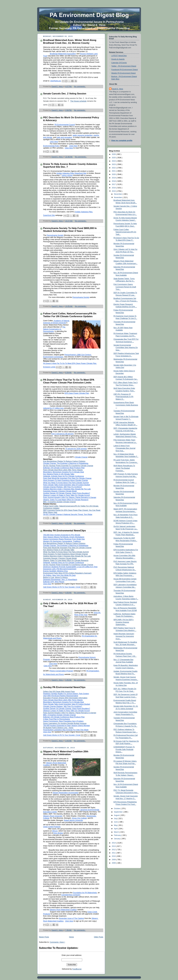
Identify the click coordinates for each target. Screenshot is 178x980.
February (118, 835)
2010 (114, 856)
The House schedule (78, 101)
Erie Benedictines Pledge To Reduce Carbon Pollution (64, 461)
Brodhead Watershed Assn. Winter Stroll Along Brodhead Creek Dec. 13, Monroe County (70, 42)
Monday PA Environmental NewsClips (65, 531)
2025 (114, 158)
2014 (114, 843)
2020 (114, 174)
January (117, 839)
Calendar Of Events (119, 63)
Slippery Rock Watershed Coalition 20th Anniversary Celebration (66, 753)
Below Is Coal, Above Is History (55, 577)
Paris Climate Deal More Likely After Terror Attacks (63, 470)
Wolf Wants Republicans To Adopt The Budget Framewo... (124, 468)
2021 (114, 171)
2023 (114, 164)
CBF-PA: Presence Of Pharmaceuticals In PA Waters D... (123, 397)
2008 (114, 863)
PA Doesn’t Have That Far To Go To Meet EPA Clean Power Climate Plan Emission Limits (69, 381)
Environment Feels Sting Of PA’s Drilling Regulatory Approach (67, 573)
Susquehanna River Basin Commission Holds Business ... (126, 405)
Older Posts (99, 937)
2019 (114, 178)
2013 (114, 846)
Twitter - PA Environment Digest (124, 66)
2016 (114, 188)
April (116, 829)
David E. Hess (118, 89)
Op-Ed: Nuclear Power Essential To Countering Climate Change (68, 466)
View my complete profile (122, 141)
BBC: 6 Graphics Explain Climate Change (60, 502)
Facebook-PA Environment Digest (125, 70)
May (116, 825)
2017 (114, 184)
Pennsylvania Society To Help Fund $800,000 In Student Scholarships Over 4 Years (70, 230)
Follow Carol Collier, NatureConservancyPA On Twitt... (125, 232)
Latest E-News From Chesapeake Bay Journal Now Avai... (124, 448)
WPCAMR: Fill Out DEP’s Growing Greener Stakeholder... (124, 622)
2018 (114, 181)
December (118, 194)
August (117, 815)
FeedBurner (77, 969)
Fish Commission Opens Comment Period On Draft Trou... (125, 287)
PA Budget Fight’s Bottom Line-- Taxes (58, 728)
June (116, 822)
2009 (114, 860)
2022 (114, 168)
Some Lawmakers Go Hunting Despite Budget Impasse (65, 723)
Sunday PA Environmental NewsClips (64, 687)
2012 (114, 850)
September (118, 812)
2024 (114, 161)
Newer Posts (44, 937)
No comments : (80, 86)
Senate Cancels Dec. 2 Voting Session (65, 94)
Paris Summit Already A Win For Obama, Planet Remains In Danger (70, 713)
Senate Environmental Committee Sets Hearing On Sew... (126, 348)
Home (71, 937)
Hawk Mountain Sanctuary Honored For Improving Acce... (124, 636)
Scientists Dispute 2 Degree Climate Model (60, 558)
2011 (114, 853)
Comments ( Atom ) (57, 942)
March (117, 832)
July (116, 819)
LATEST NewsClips (119, 56)
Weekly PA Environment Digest (124, 73)
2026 (114, 154)
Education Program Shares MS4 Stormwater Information (65, 698)
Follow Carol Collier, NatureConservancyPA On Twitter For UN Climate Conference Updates (70, 315)
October (117, 809)
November (118, 197)
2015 (114, 191)
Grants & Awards (118, 59)
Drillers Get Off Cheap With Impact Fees (59, 692)
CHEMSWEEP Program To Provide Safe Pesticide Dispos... (124, 749)
